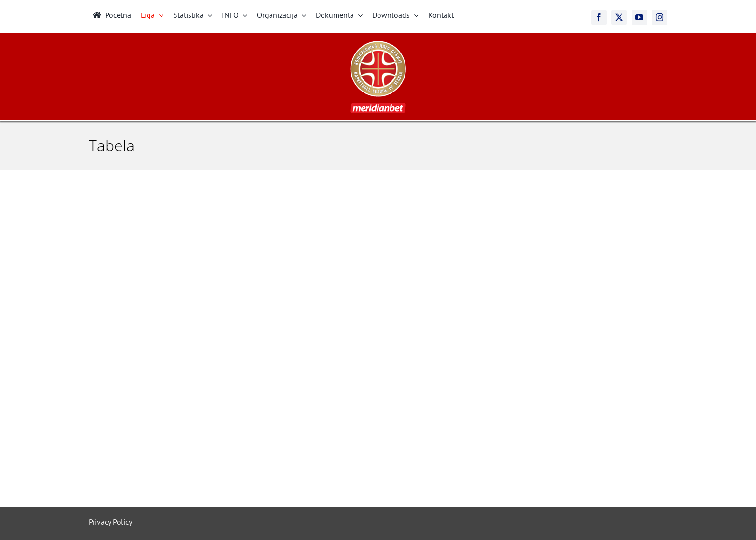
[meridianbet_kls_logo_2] (378, 45)
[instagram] (660, 17)
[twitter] (619, 17)
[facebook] (599, 17)
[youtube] (639, 17)
